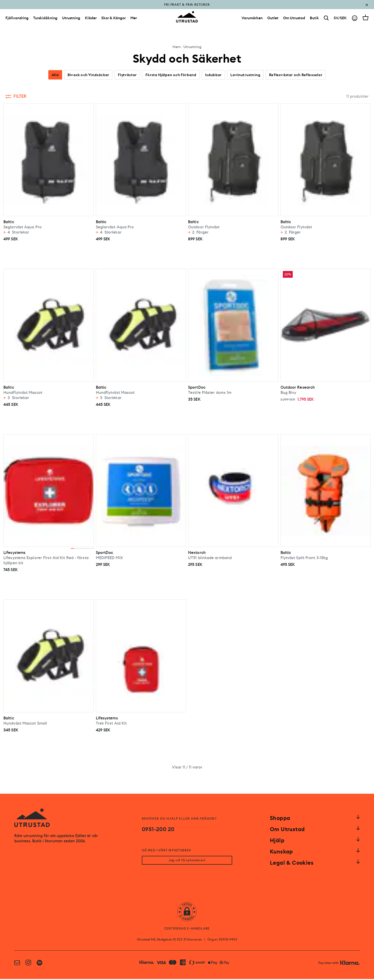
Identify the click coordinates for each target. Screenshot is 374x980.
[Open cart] (366, 20)
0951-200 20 (158, 829)
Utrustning (71, 20)
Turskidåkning (45, 20)
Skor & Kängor (113, 20)
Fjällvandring (17, 20)
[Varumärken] (252, 20)
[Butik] (314, 20)
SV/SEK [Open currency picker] (340, 20)
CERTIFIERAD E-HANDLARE (187, 930)
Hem (176, 47)
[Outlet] (273, 20)
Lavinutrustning (245, 75)
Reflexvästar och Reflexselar (296, 75)
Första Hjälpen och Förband (171, 75)
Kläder (91, 20)
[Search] (326, 20)
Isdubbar (213, 75)
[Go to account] (355, 20)
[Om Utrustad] (294, 20)
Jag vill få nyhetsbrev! (187, 861)
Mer (134, 20)
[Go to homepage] (187, 19)
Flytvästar (127, 75)
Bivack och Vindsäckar (88, 75)
